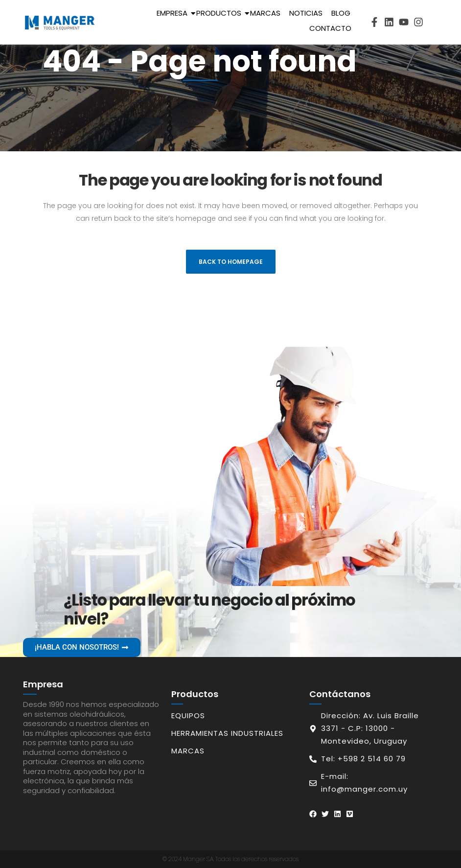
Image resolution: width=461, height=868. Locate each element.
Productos (220, 13)
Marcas (265, 13)
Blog (341, 13)
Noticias (306, 13)
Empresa (174, 13)
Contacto (330, 28)
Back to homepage (231, 262)
